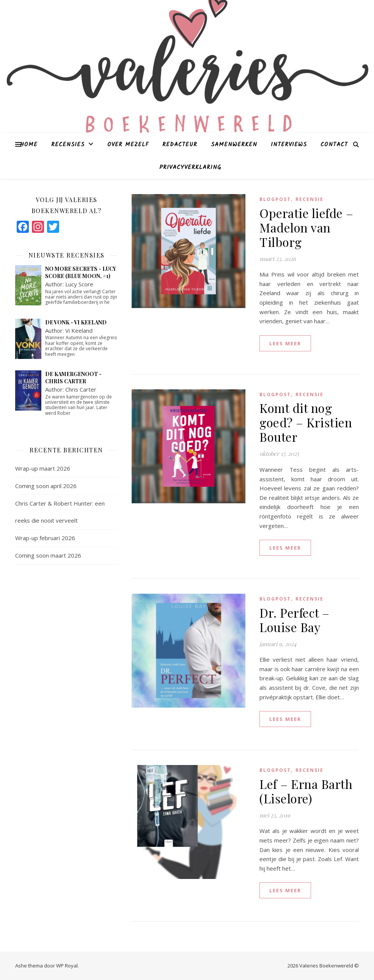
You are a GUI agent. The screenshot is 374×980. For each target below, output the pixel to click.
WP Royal (67, 966)
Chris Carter (81, 389)
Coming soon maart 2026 (48, 555)
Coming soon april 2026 (46, 486)
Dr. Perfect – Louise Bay (295, 620)
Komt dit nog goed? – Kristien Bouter (306, 422)
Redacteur (180, 145)
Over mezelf (128, 145)
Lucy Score (79, 284)
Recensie (310, 199)
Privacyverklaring (190, 168)
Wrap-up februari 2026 (45, 538)
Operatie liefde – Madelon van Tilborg (306, 227)
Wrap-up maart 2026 (43, 468)
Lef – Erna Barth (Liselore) (306, 791)
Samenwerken (234, 145)
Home (29, 145)
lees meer (285, 343)
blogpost (275, 199)
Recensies (68, 145)
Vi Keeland (79, 330)
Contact (334, 145)
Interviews (289, 145)
